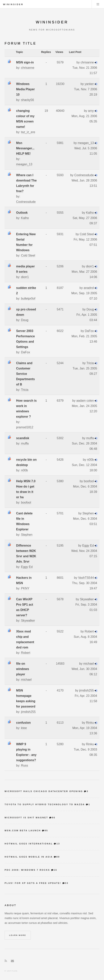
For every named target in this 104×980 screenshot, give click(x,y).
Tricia (25, 390)
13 (58, 844)
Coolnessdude (26, 202)
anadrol (89, 288)
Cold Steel (28, 255)
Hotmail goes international (29, 844)
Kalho (25, 218)
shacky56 (27, 100)
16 (56, 870)
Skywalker (28, 621)
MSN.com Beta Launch (23, 831)
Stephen (27, 535)
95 (46, 831)
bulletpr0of (28, 299)
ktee (24, 728)
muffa (25, 443)
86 (54, 818)
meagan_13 (24, 164)
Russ (24, 765)
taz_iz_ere (28, 132)
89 (58, 857)
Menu (98, 4)
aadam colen (85, 401)
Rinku (90, 723)
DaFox (25, 352)
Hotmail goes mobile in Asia (29, 857)
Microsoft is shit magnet (26, 818)
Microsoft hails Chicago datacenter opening (44, 791)
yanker (89, 84)
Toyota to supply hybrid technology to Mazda (45, 804)
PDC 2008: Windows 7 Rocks (27, 870)
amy (91, 111)
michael (26, 680)
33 (67, 883)
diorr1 (25, 277)
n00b (24, 470)
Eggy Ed (27, 567)
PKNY (25, 588)
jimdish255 (28, 712)
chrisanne (28, 68)
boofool (26, 502)
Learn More (18, 935)
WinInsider (13, 4)
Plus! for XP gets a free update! (33, 883)
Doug (25, 320)
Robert (26, 653)
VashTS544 (86, 578)
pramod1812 (25, 427)
